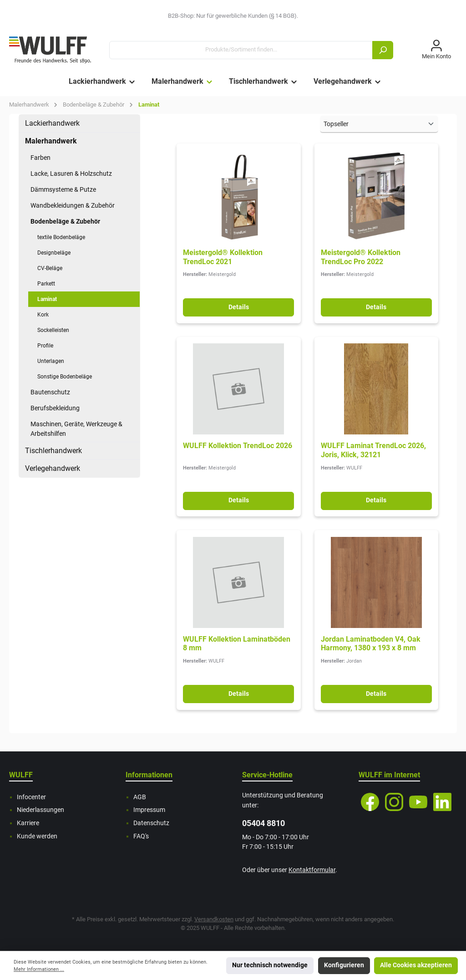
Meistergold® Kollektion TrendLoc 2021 (223, 257)
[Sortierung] (379, 124)
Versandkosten (214, 919)
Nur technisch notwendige (270, 965)
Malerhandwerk (51, 141)
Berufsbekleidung (55, 408)
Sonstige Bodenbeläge (65, 377)
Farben (41, 158)
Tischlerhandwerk (53, 451)
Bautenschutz (50, 392)
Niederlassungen (41, 810)
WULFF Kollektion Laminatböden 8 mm (237, 644)
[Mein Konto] (436, 50)
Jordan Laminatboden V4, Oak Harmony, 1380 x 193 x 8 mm (371, 644)
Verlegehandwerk (53, 468)
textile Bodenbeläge (61, 237)
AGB (140, 797)
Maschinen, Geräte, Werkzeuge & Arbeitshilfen (76, 429)
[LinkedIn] (442, 802)
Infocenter (31, 797)
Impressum (149, 810)
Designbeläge (54, 253)
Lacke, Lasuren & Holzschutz (71, 174)
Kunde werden (37, 836)
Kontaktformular (312, 870)
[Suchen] (383, 50)
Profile (45, 346)
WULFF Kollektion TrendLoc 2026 (238, 446)
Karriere (28, 823)
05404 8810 (263, 823)
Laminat (47, 299)
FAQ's (141, 836)
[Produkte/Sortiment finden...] (241, 50)
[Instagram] (394, 802)
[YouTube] (418, 802)
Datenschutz (151, 823)
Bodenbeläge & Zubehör (65, 221)
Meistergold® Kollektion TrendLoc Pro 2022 (361, 257)
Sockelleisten (53, 330)
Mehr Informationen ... (39, 969)
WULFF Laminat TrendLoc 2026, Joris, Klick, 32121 (373, 450)
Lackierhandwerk (52, 123)
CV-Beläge (50, 268)
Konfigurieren (344, 965)
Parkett (46, 284)
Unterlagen (51, 361)
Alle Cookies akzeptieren (416, 965)
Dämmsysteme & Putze (63, 189)
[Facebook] (370, 802)
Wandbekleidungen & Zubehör (73, 205)
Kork (43, 315)
